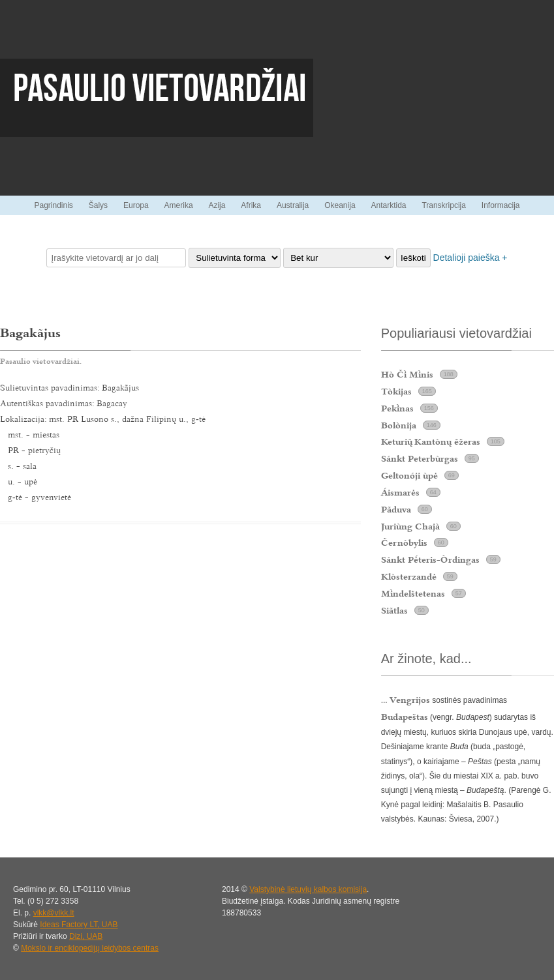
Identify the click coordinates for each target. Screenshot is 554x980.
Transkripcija (444, 205)
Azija (217, 205)
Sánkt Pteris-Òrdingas (430, 559)
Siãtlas (394, 610)
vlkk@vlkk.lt (54, 913)
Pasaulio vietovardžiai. (41, 361)
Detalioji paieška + (470, 258)
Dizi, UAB (86, 936)
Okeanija (340, 205)
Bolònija (399, 425)
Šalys (98, 205)
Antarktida (388, 205)
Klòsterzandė (409, 576)
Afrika (251, 205)
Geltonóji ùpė (409, 475)
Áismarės (400, 492)
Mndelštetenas (413, 593)
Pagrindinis (53, 205)
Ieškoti (413, 258)
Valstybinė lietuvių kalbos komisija (308, 889)
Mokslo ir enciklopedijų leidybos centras (90, 948)
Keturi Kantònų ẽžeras (431, 441)
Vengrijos (410, 700)
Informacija (501, 205)
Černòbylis (404, 542)
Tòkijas (396, 391)
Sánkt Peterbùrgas (420, 458)
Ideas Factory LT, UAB (79, 925)
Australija (293, 205)
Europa (136, 205)
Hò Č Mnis (407, 374)
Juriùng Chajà (410, 526)
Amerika (179, 205)
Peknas (397, 408)
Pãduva (396, 509)
